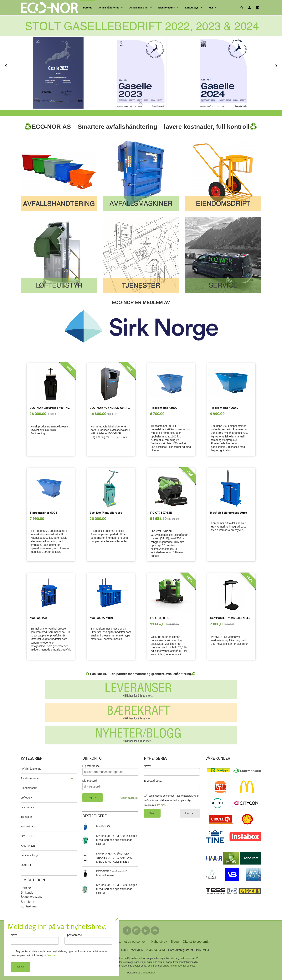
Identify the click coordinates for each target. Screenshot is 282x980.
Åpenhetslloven (31, 897)
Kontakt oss (28, 826)
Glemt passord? (129, 798)
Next (280, 65)
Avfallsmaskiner (139, 8)
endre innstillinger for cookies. (179, 966)
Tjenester (26, 817)
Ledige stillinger (30, 855)
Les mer (190, 813)
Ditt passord (90, 781)
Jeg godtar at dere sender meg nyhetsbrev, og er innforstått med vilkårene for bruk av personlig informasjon (171, 800)
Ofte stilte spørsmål (196, 942)
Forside (88, 8)
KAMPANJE (28, 846)
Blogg (175, 942)
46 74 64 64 (157, 950)
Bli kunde (27, 893)
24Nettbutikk (148, 973)
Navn (35, 939)
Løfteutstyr (192, 8)
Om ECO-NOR (30, 836)
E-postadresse (91, 766)
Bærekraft (28, 902)
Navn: (148, 766)
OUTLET (26, 865)
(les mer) (161, 805)
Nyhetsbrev (159, 942)
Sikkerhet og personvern (131, 942)
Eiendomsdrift (167, 8)
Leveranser (28, 807)
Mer (211, 8)
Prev (10, 65)
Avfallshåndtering (109, 8)
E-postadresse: (153, 781)
